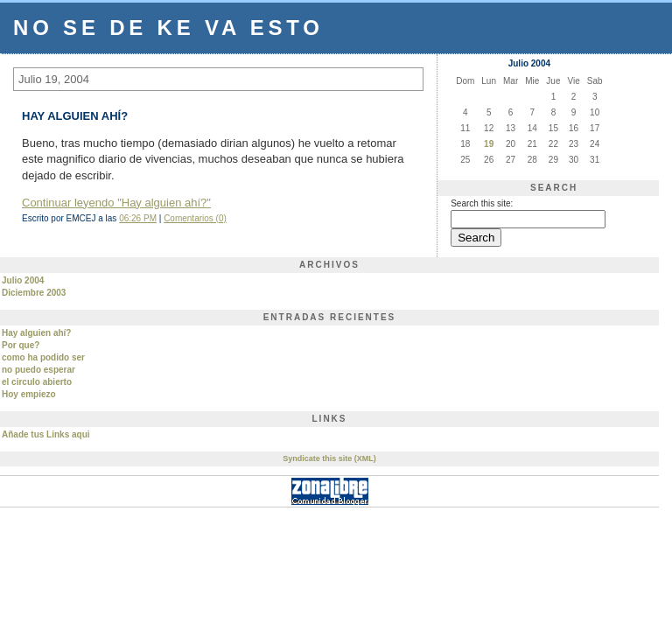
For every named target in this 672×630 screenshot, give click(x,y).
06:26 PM (138, 218)
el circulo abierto (37, 382)
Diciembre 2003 (34, 293)
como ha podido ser (43, 357)
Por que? (21, 345)
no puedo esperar (38, 370)
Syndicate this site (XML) (329, 458)
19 (489, 144)
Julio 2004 (23, 280)
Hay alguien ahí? (36, 333)
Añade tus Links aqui (46, 434)
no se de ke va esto (168, 28)
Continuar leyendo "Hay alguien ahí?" (116, 203)
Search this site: (482, 203)
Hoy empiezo (29, 394)
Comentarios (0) (195, 218)
